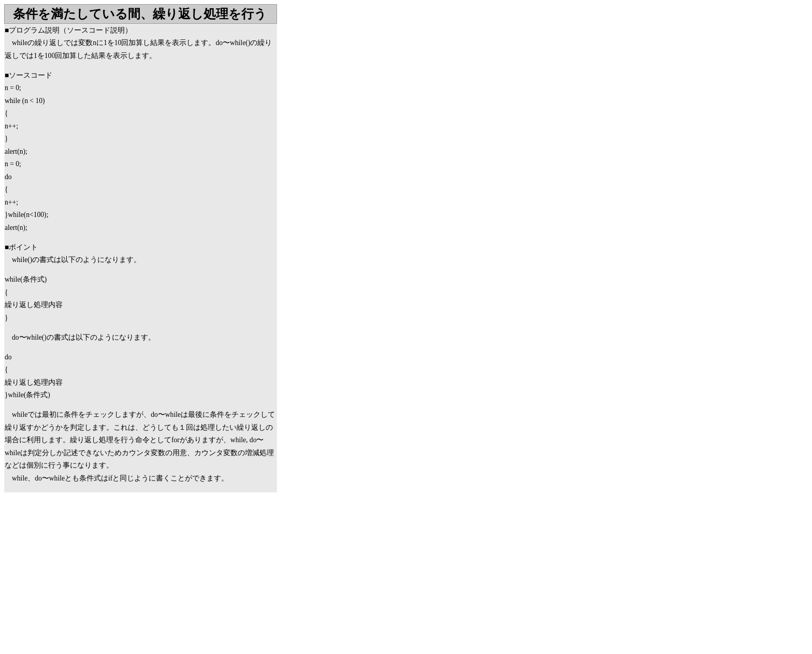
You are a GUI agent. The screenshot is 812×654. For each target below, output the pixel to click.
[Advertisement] (91, 575)
